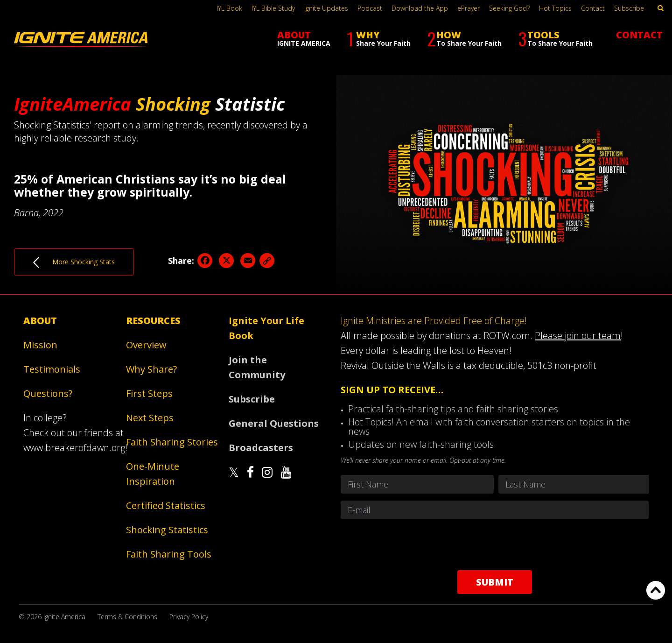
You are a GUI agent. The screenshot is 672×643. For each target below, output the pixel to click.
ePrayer (469, 8)
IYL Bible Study (273, 8)
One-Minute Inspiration (153, 474)
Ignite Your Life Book (266, 328)
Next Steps (150, 418)
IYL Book (229, 8)
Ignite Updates (326, 8)
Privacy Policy (189, 617)
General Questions (274, 423)
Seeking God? (509, 8)
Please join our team (578, 336)
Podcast (370, 8)
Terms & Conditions (127, 617)
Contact (593, 8)
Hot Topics (555, 8)
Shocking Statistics (167, 530)
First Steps (149, 393)
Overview (146, 345)
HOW (464, 39)
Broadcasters (261, 448)
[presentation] (495, 544)
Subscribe (629, 8)
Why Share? (151, 369)
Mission (40, 345)
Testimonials (52, 369)
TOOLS (555, 39)
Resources (153, 321)
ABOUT (304, 38)
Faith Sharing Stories (172, 442)
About (40, 321)
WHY (379, 39)
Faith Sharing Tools (169, 554)
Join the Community (257, 367)
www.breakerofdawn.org (74, 448)
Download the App (420, 8)
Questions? (48, 393)
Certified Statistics (166, 505)
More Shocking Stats (74, 262)
